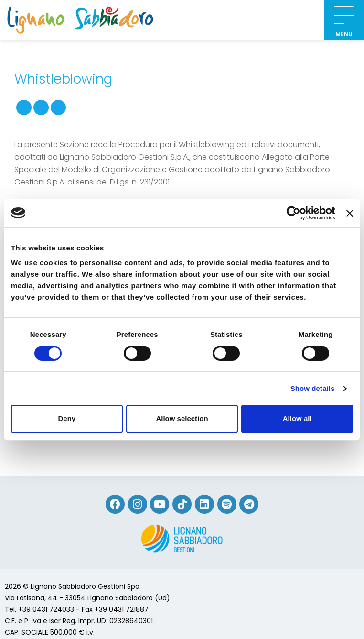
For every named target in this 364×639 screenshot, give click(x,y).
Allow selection (182, 418)
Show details (313, 388)
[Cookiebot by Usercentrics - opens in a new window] (294, 213)
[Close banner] (350, 213)
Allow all (297, 418)
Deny (67, 418)
